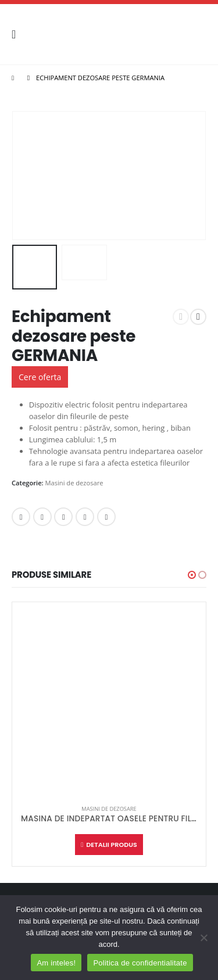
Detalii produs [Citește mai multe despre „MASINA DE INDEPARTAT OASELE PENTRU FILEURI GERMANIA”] (111, 845)
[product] (109, 699)
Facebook (21, 517)
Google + (85, 517)
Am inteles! (56, 963)
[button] (192, 575)
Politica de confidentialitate (140, 963)
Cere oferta (40, 377)
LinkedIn (63, 517)
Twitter (42, 517)
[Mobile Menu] (17, 34)
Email (106, 517)
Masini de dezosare (74, 483)
